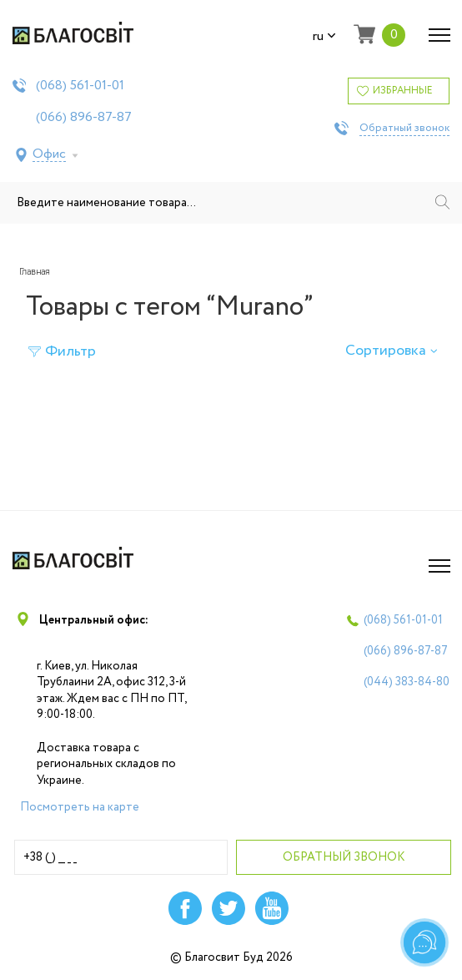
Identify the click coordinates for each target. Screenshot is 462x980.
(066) (84, 118)
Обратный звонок (404, 129)
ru (324, 37)
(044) (407, 682)
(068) (80, 86)
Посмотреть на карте (80, 807)
